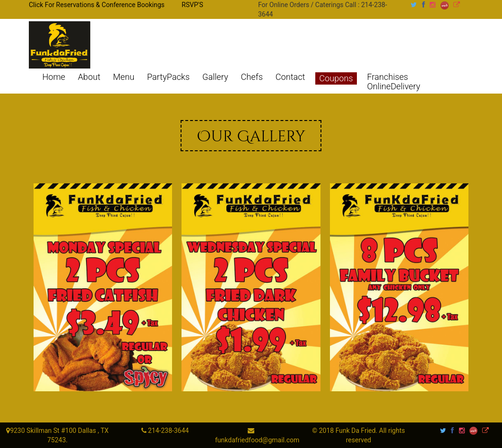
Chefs (251, 77)
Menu (124, 77)
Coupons (336, 78)
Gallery (215, 77)
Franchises (388, 77)
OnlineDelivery (394, 86)
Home (54, 77)
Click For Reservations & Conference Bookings (97, 5)
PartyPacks (168, 77)
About (89, 77)
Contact (290, 77)
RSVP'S (192, 5)
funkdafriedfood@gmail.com (257, 440)
